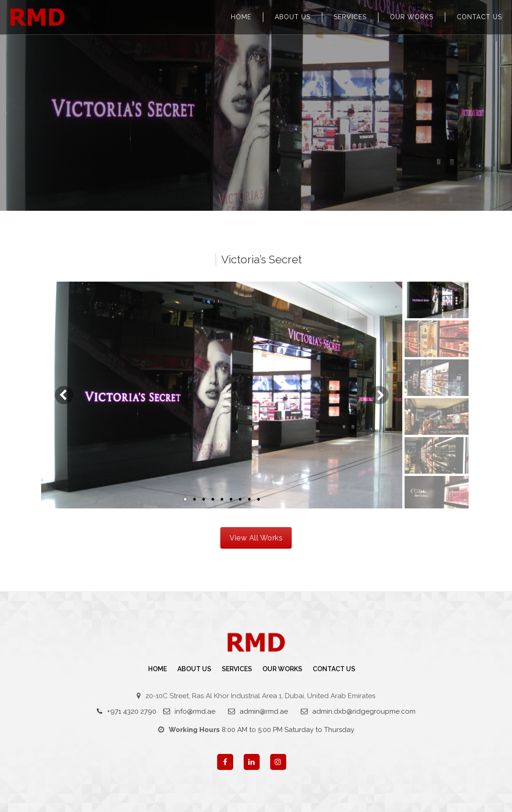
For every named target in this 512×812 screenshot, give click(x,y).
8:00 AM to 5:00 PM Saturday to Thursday (256, 730)
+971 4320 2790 (127, 711)
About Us (293, 17)
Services (350, 17)
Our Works (412, 17)
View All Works (256, 538)
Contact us (479, 17)
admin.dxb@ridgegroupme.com (358, 711)
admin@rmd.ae (258, 711)
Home (241, 17)
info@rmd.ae (189, 711)
